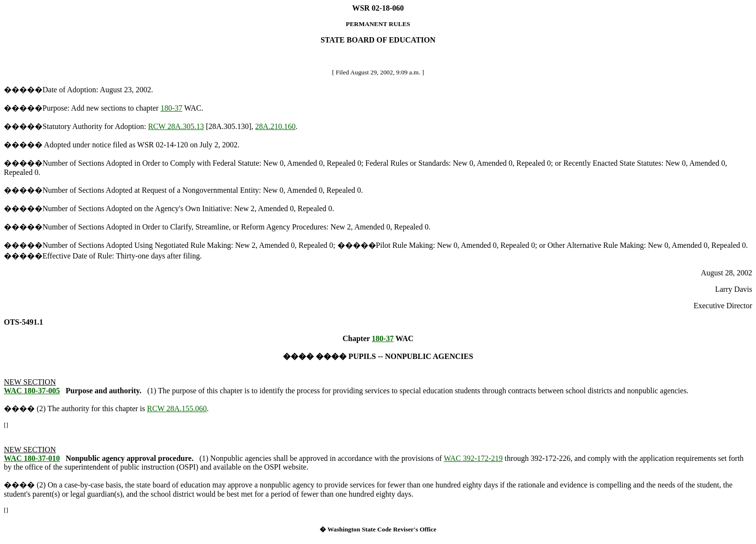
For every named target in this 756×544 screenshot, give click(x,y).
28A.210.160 (276, 126)
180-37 (171, 108)
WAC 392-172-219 (473, 458)
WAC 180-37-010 (32, 458)
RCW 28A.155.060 (177, 408)
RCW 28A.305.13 (176, 126)
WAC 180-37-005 (32, 391)
